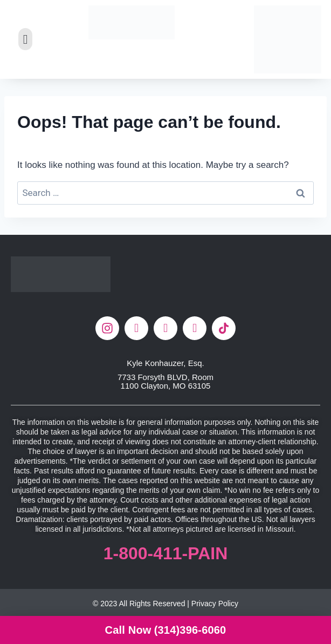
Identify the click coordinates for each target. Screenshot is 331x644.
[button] (25, 39)
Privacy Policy (215, 604)
